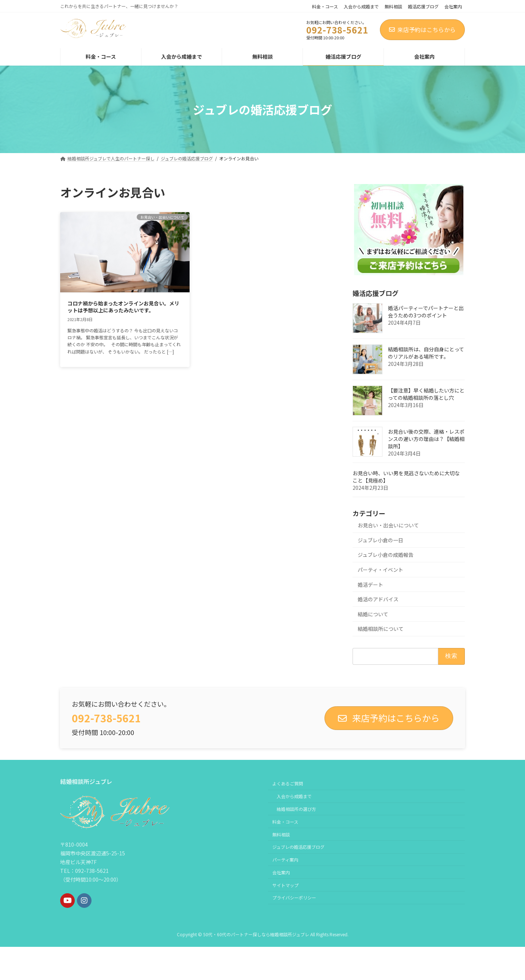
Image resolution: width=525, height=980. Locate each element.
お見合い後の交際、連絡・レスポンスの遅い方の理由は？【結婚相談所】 (426, 439)
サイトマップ (285, 885)
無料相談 (393, 7)
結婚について (373, 614)
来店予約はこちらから (422, 30)
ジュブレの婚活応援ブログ (298, 847)
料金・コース (325, 7)
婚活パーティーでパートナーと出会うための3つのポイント (426, 312)
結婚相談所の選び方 (296, 809)
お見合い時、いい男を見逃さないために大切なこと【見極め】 (406, 477)
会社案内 (453, 7)
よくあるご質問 (288, 783)
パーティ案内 (285, 860)
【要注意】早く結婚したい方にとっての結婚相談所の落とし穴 (426, 394)
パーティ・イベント (380, 570)
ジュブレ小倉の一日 (380, 540)
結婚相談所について (381, 629)
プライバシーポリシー (294, 897)
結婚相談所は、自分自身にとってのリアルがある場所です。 (426, 353)
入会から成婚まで (361, 7)
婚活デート (370, 585)
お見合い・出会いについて (388, 525)
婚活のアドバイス (378, 599)
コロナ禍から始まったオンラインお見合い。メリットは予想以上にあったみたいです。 (123, 307)
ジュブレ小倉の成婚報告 (386, 555)
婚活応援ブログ (423, 7)
